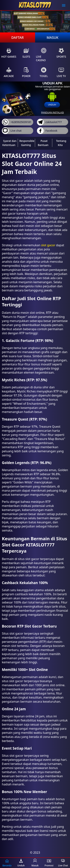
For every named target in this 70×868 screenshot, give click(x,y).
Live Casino (41, 55)
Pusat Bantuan (43, 143)
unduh (52, 105)
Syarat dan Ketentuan (9, 143)
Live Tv (61, 72)
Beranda (7, 863)
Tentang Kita (61, 143)
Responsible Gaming (27, 143)
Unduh (21, 863)
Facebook (47, 131)
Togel (44, 72)
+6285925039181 (17, 122)
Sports (61, 53)
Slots (26, 53)
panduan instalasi (52, 113)
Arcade (9, 72)
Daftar (18, 37)
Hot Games (9, 53)
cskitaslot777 (49, 122)
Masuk (53, 37)
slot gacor (48, 245)
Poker (26, 72)
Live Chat (63, 863)
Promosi (49, 863)
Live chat (12, 131)
